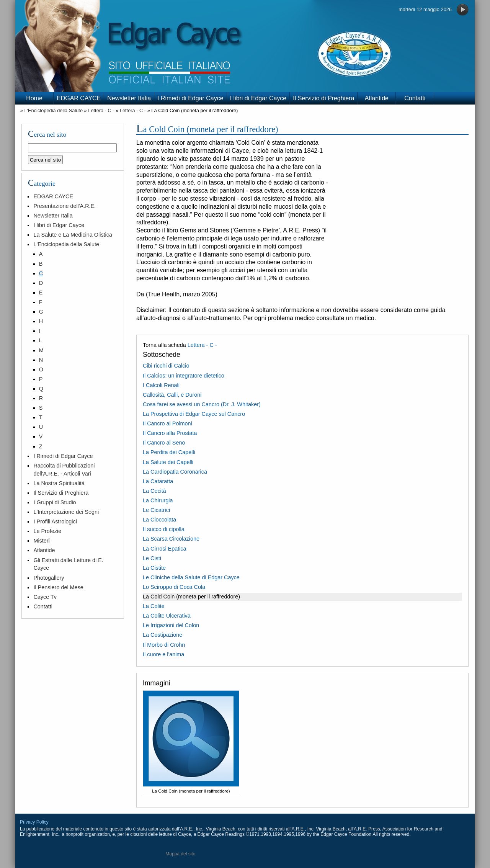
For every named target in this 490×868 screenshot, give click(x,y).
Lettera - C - (101, 110)
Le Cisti (152, 558)
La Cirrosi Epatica (165, 549)
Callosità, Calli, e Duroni (172, 395)
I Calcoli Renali (161, 385)
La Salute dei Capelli (168, 462)
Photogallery (49, 578)
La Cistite (154, 568)
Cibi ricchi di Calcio (166, 366)
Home (34, 98)
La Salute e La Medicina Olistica (73, 235)
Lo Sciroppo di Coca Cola (174, 587)
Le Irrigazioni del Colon (171, 625)
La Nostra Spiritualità (59, 483)
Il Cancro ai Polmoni (167, 423)
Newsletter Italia (129, 98)
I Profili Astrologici (55, 521)
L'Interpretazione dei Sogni (66, 512)
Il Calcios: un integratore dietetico (184, 376)
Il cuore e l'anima (163, 654)
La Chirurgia (158, 500)
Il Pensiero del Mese (58, 587)
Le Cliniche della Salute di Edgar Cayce (191, 577)
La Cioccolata (159, 520)
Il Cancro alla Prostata (170, 433)
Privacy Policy (34, 822)
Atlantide (377, 98)
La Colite (154, 606)
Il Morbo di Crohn (164, 645)
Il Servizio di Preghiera (323, 98)
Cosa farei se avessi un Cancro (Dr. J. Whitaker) (202, 404)
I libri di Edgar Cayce (258, 98)
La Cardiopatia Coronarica (175, 472)
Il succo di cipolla (164, 529)
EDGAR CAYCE (79, 98)
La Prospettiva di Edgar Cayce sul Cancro (194, 414)
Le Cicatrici (156, 510)
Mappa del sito (180, 854)
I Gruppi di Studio (55, 502)
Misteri (41, 541)
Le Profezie (47, 531)
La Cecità (154, 491)
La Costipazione (163, 635)
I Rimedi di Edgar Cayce (190, 98)
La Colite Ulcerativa (167, 616)
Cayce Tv (45, 597)
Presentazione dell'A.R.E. (65, 206)
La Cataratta (158, 481)
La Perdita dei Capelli (169, 452)
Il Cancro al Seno (164, 443)
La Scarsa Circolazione (171, 539)
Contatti (415, 98)
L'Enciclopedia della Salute (53, 110)
